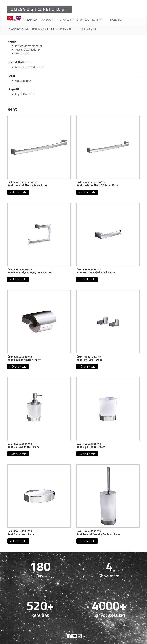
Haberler (116, 19)
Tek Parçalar (22, 53)
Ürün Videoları (61, 29)
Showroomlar (19, 29)
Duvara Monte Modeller (29, 46)
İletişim (97, 19)
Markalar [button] (49, 19)
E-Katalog (83, 19)
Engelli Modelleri (25, 94)
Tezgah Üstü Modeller (28, 50)
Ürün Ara (88, 29)
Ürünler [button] (67, 19)
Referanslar (40, 29)
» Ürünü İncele (18, 192)
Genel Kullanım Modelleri (29, 67)
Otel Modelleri (23, 81)
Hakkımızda (31, 19)
